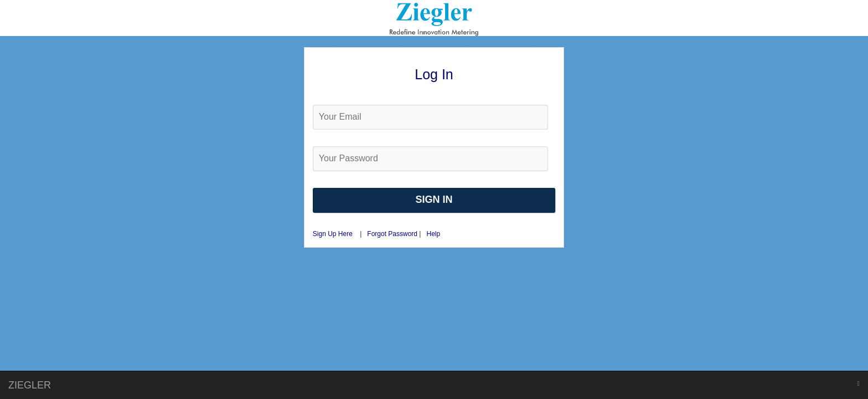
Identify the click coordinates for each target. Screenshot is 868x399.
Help (433, 234)
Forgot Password (393, 234)
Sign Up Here (333, 234)
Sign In (434, 199)
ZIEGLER (30, 385)
